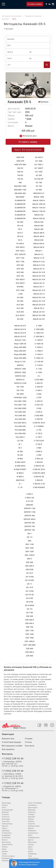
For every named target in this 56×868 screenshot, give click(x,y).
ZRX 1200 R (30, 555)
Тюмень (31, 821)
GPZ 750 (20, 276)
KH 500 (20, 301)
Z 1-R (20, 487)
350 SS (20, 168)
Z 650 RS (39, 419)
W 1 (20, 444)
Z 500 (39, 394)
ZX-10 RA (30, 577)
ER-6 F (20, 233)
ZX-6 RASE (30, 605)
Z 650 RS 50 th (39, 423)
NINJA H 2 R (39, 258)
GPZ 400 (20, 265)
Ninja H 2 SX (20, 362)
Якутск (5, 840)
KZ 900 (39, 190)
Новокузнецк (7, 824)
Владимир (6, 835)
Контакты (30, 746)
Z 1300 (39, 372)
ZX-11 (30, 584)
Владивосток (7, 858)
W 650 (20, 455)
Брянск (31, 828)
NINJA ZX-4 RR (39, 315)
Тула (30, 856)
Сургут (5, 828)
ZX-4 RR (30, 598)
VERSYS (20, 365)
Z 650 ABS (39, 416)
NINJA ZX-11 (39, 287)
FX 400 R (20, 244)
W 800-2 (20, 473)
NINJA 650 (39, 240)
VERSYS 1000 (20, 369)
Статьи (28, 742)
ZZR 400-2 (30, 652)
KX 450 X (39, 157)
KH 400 (20, 297)
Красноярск (33, 808)
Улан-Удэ (6, 821)
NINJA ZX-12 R (39, 290)
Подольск (32, 812)
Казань (5, 805)
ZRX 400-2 (30, 566)
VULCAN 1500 (20, 401)
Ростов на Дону (8, 856)
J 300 (20, 294)
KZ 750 (39, 186)
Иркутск (5, 826)
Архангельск (33, 833)
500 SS (20, 172)
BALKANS (20, 197)
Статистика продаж (11, 742)
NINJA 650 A (39, 244)
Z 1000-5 (39, 354)
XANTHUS (20, 480)
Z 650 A (39, 412)
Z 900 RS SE (39, 477)
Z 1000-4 (39, 351)
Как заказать (8, 749)
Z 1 (20, 484)
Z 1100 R (39, 365)
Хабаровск (32, 854)
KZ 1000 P (39, 168)
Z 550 (39, 398)
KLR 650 (20, 312)
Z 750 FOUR (39, 441)
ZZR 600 (30, 656)
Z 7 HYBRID (39, 426)
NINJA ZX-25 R (39, 305)
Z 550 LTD (39, 405)
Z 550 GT (39, 401)
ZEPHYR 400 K (30, 519)
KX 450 (20, 319)
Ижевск (5, 851)
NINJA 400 (39, 226)
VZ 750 (20, 441)
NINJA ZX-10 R (39, 272)
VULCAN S (20, 437)
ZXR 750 (30, 627)
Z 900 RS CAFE (39, 473)
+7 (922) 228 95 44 (13, 758)
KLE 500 (20, 308)
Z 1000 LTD (39, 333)
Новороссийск (34, 826)
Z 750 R (39, 444)
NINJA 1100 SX (39, 208)
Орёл (30, 835)
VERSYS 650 (20, 376)
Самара (31, 814)
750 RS (20, 175)
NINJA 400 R (39, 233)
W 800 (20, 459)
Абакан (31, 819)
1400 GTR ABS (20, 165)
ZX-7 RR (30, 613)
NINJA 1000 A (39, 200)
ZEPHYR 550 (30, 523)
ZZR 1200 (30, 634)
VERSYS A (20, 380)
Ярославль (33, 842)
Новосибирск (33, 858)
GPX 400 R (20, 247)
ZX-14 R (30, 587)
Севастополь (7, 845)
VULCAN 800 (20, 430)
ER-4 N (20, 226)
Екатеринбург (8, 810)
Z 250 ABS (39, 380)
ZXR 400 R (30, 620)
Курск (30, 847)
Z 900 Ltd (39, 459)
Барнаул (5, 812)
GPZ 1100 (20, 258)
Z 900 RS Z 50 (39, 484)
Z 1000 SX (39, 344)
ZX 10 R (30, 573)
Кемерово (32, 831)
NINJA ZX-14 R (39, 297)
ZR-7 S (30, 537)
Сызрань (6, 814)
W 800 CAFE (20, 462)
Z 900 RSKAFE (39, 487)
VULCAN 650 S (20, 423)
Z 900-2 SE (30, 498)
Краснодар (6, 803)
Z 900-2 (30, 494)
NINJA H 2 (39, 254)
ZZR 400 (30, 649)
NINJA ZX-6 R (39, 319)
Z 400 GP (39, 387)
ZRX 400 (30, 562)
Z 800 (39, 448)
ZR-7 (30, 534)
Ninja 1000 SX (20, 344)
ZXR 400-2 (30, 623)
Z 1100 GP (39, 362)
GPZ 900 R (20, 280)
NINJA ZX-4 (39, 308)
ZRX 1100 (30, 544)
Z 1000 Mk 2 (39, 336)
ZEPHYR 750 (30, 526)
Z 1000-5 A (39, 358)
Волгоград (6, 842)
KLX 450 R (20, 315)
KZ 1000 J (39, 165)
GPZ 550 (20, 269)
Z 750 (39, 430)
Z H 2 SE (30, 501)
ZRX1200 (30, 569)
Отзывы (29, 739)
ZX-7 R (30, 609)
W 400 (20, 451)
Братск (31, 840)
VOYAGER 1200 (20, 398)
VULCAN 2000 (20, 408)
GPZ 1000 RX (20, 254)
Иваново (32, 817)
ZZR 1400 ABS (30, 645)
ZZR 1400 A (30, 641)
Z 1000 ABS (39, 329)
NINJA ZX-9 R (20, 336)
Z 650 (39, 408)
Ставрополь (7, 833)
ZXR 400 (30, 616)
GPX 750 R (20, 251)
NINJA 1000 (39, 197)
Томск (31, 849)
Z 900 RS (39, 462)
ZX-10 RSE (30, 580)
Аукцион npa (8, 739)
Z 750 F (39, 437)
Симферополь (34, 838)
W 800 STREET (20, 469)
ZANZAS (30, 505)
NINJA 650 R (39, 247)
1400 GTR (20, 161)
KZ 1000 (39, 161)
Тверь (4, 854)
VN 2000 (20, 394)
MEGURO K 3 (39, 193)
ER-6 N (20, 236)
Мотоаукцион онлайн (12, 746)
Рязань (5, 847)
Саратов (32, 824)
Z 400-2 (39, 390)
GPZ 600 (20, 272)
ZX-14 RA (30, 591)
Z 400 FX (39, 383)
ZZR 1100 (30, 631)
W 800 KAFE (20, 466)
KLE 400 (20, 305)
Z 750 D (39, 433)
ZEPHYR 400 (30, 516)
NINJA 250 (39, 215)
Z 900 (39, 455)
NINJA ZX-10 (39, 269)
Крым (4, 849)
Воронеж (32, 810)
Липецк (31, 845)
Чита (4, 808)
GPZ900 (20, 287)
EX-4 (20, 240)
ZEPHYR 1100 (30, 508)
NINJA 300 (39, 222)
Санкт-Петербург (35, 803)
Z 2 (39, 376)
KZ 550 (39, 175)
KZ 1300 (39, 172)
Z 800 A (39, 451)
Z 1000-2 (39, 347)
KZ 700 (39, 183)
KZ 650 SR (39, 179)
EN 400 (20, 222)
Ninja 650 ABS (20, 354)
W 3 (20, 448)
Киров (31, 851)
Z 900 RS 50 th (39, 469)
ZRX (30, 541)
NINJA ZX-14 (39, 294)
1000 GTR (20, 157)
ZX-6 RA (30, 602)
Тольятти (6, 817)
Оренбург (6, 831)
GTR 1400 (20, 290)
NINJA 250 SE (39, 218)
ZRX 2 (30, 559)
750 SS (20, 179)
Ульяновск (6, 838)
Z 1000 (39, 326)
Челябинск (32, 805)
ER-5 (20, 229)
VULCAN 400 (20, 412)
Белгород (6, 819)
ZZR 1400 (30, 638)
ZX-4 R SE (30, 595)
